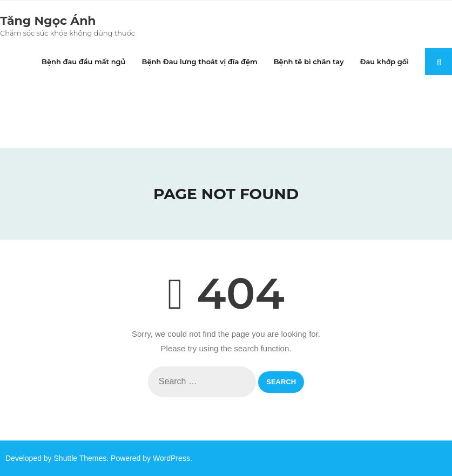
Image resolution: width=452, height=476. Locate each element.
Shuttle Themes (80, 458)
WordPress (171, 458)
